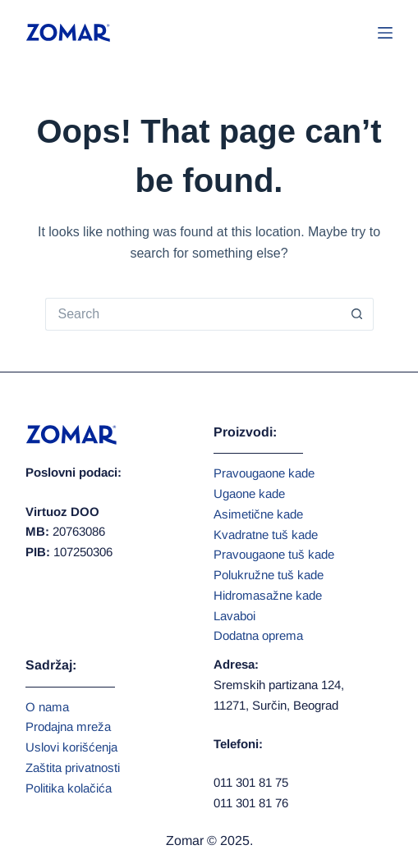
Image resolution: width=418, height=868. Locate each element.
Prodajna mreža (68, 726)
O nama (47, 707)
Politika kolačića (69, 788)
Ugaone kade (249, 493)
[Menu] (385, 33)
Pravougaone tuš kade (274, 554)
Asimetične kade (258, 514)
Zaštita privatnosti (73, 767)
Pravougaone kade (264, 473)
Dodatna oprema (258, 635)
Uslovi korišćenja (71, 747)
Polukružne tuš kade (269, 575)
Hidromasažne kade (268, 595)
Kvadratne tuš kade (266, 535)
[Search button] (357, 314)
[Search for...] (193, 314)
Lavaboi (234, 616)
